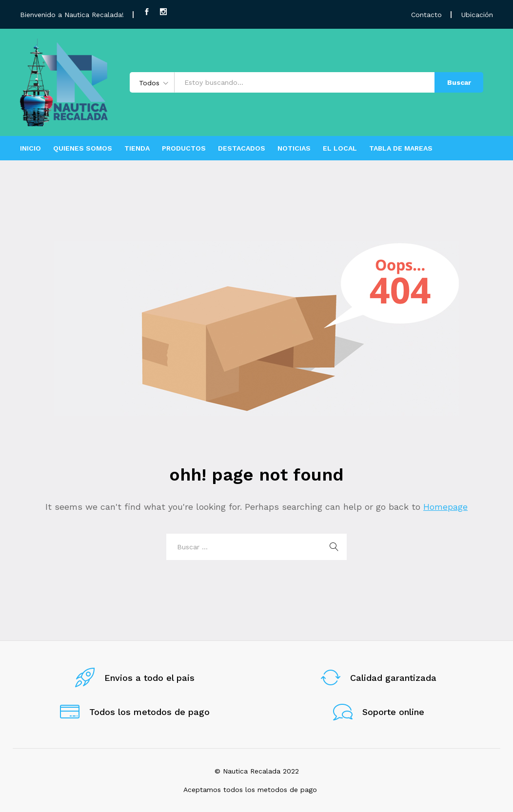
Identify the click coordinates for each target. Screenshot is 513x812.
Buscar (459, 82)
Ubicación (477, 15)
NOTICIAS (294, 148)
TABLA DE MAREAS (401, 148)
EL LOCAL (340, 148)
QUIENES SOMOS (83, 148)
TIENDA (137, 148)
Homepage (445, 507)
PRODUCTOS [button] (184, 148)
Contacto (426, 15)
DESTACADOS (242, 148)
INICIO (30, 148)
